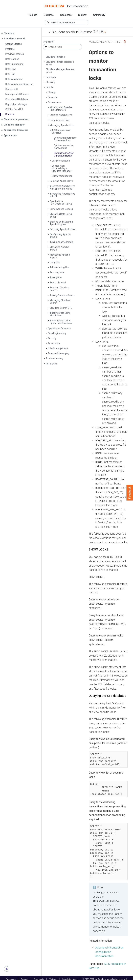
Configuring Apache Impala (60, 236)
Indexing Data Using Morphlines (60, 314)
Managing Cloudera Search (60, 302)
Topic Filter (49, 42)
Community (99, 15)
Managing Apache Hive (62, 125)
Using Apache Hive (60, 120)
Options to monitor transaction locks (64, 154)
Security (52, 338)
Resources (66, 15)
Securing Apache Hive (61, 181)
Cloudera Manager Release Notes (60, 71)
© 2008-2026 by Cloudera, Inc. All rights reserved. (105, 976)
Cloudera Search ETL (61, 308)
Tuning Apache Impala (62, 242)
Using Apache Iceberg (61, 209)
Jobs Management (58, 348)
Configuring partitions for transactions (65, 139)
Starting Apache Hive (61, 115)
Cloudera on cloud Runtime (72, 32)
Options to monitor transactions (64, 147)
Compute (53, 97)
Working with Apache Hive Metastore (61, 109)
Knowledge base (70, 976)
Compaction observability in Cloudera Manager (62, 168)
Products (32, 15)
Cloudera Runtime (55, 57)
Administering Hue (60, 267)
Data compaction (61, 161)
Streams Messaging (58, 353)
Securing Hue (57, 272)
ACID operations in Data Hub (61, 131)
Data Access (54, 102)
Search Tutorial (58, 283)
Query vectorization (62, 176)
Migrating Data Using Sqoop (61, 215)
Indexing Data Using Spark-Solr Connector (61, 322)
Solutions (49, 15)
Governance (54, 343)
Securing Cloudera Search (59, 289)
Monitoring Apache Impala (60, 256)
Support (82, 15)
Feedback (130, 493)
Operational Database (59, 328)
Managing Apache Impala (59, 248)
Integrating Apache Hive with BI (62, 195)
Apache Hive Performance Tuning (61, 203)
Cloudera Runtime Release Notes (60, 63)
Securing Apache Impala (63, 229)
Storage (52, 92)
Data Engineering (57, 333)
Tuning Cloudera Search (62, 295)
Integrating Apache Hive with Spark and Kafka (62, 187)
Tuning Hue (56, 278)
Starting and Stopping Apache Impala (61, 223)
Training (53, 976)
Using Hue (55, 262)
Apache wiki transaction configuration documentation (109, 949)
